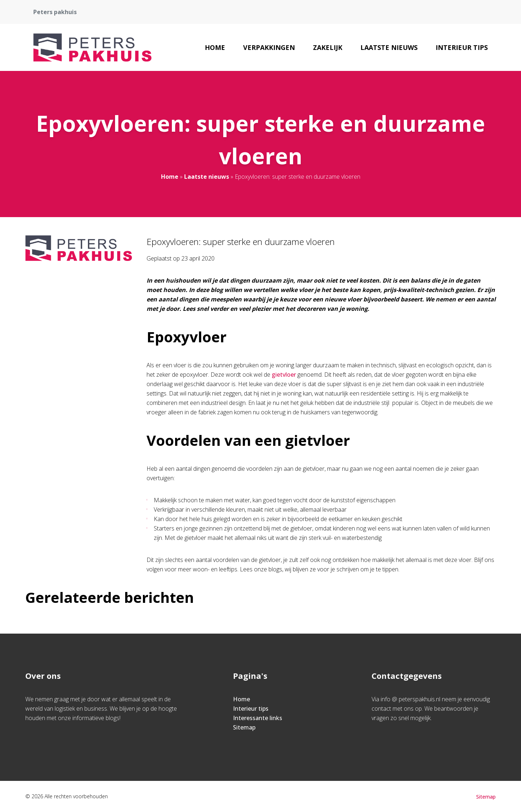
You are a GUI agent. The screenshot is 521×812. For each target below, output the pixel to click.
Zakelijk (328, 47)
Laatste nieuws (389, 47)
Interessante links (258, 718)
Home (215, 47)
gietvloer (284, 375)
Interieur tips (462, 47)
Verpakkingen (269, 47)
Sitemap (244, 727)
